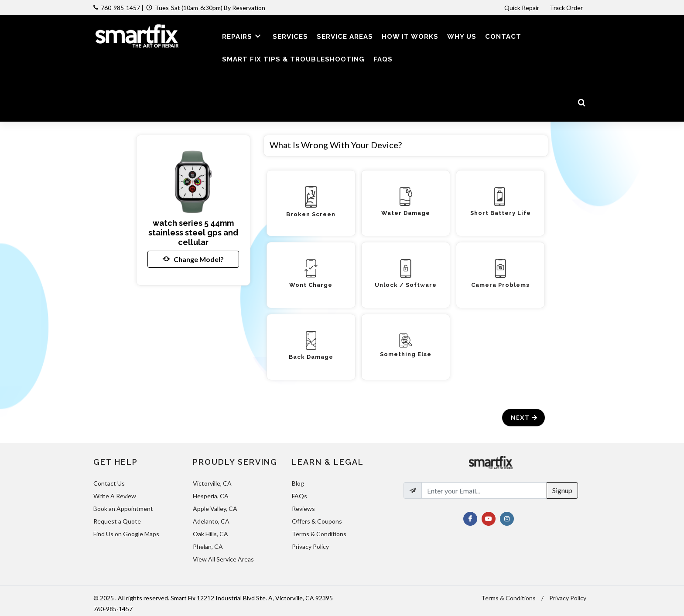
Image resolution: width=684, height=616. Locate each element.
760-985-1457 (120, 8)
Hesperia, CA (211, 496)
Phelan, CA (208, 546)
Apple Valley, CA (215, 509)
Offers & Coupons (317, 521)
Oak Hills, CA (210, 534)
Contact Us (109, 483)
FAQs (299, 496)
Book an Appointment (123, 509)
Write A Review (115, 496)
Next (525, 417)
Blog (298, 483)
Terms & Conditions (319, 534)
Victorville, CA (212, 483)
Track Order (567, 8)
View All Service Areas (223, 559)
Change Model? (193, 259)
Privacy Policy (310, 546)
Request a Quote (117, 521)
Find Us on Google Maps (126, 534)
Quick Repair (522, 8)
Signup (562, 490)
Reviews (303, 509)
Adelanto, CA (211, 521)
